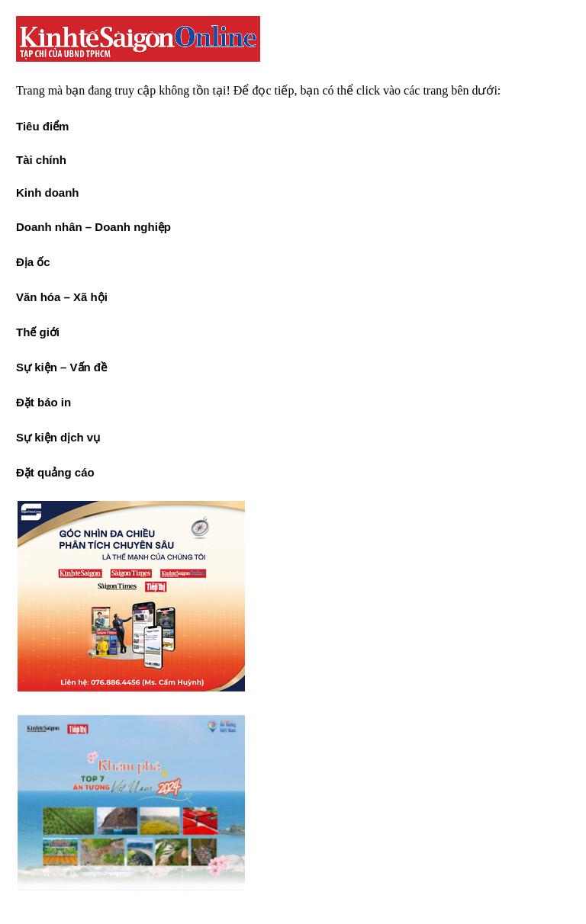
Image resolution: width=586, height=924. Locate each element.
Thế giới (38, 332)
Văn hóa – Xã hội (62, 297)
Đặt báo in (43, 402)
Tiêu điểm (42, 126)
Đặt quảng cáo (55, 472)
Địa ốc (33, 262)
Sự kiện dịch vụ (58, 437)
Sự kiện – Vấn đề (61, 367)
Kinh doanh (48, 192)
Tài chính (41, 160)
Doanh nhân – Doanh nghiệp (93, 227)
